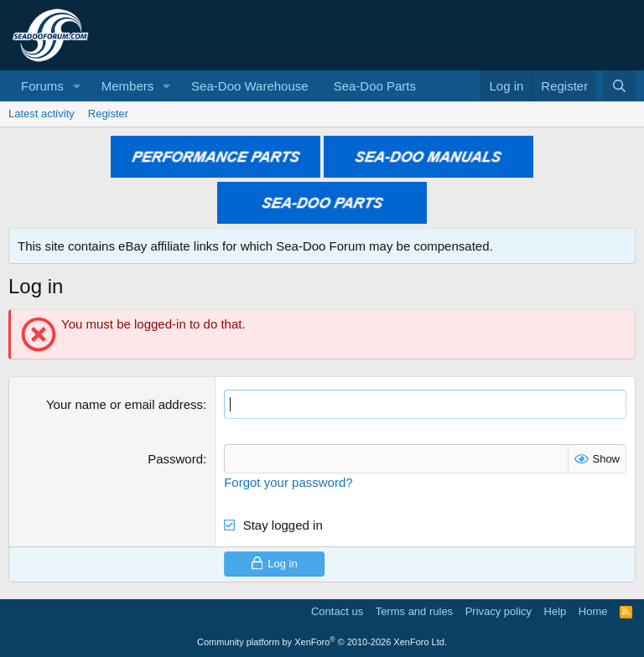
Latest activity (42, 114)
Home (593, 611)
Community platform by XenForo (322, 642)
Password (175, 459)
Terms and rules (414, 611)
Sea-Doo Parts (375, 86)
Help (556, 611)
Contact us (337, 611)
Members (128, 86)
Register (108, 114)
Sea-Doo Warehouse (250, 86)
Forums (42, 86)
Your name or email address (125, 404)
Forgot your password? (288, 482)
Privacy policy (499, 611)
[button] (77, 86)
